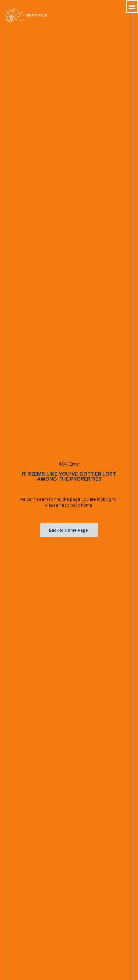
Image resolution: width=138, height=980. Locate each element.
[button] (132, 7)
